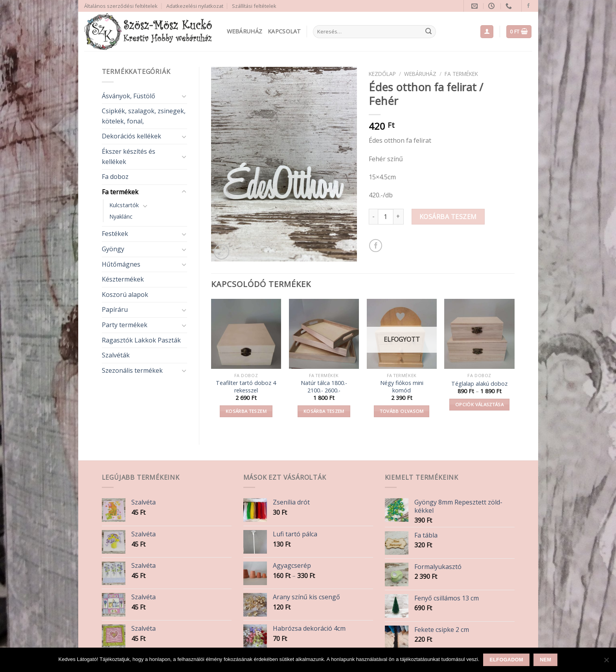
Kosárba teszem (448, 217)
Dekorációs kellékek (131, 136)
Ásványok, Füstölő (129, 96)
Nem (545, 660)
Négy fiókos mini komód (402, 387)
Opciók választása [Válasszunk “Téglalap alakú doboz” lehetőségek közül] (479, 404)
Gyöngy (113, 249)
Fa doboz (115, 177)
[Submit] (428, 32)
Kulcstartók (124, 205)
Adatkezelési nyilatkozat (195, 6)
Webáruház (245, 31)
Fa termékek (120, 192)
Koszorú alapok (125, 295)
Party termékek (125, 325)
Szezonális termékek (132, 370)
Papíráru (115, 309)
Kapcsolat (284, 31)
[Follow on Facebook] (528, 6)
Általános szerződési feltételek (121, 6)
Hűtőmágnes (121, 264)
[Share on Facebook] (376, 246)
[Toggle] (184, 96)
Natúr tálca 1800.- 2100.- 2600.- (324, 387)
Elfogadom (507, 660)
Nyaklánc (121, 216)
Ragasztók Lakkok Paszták (141, 340)
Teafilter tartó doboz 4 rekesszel (246, 387)
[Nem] (606, 662)
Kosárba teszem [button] (246, 411)
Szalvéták (116, 355)
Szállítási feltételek (254, 6)
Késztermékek (123, 279)
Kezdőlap (382, 74)
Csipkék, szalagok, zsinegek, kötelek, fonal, (144, 116)
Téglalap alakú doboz (479, 384)
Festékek (115, 234)
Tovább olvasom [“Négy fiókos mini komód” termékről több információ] (402, 411)
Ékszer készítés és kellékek (129, 156)
